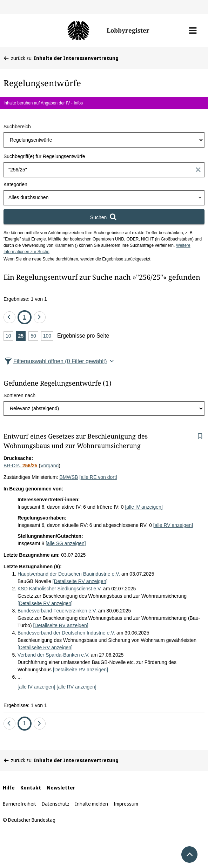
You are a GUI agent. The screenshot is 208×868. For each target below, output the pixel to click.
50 (34, 336)
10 (9, 336)
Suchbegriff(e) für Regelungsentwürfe (44, 156)
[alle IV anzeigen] (144, 507)
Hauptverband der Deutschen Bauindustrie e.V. (69, 574)
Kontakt (31, 788)
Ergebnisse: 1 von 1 (25, 299)
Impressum (126, 804)
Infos (78, 103)
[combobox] (104, 198)
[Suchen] (104, 217)
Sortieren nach (19, 395)
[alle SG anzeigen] (66, 543)
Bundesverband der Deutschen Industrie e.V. (66, 633)
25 (22, 336)
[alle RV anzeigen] (173, 525)
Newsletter (61, 788)
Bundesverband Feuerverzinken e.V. (57, 611)
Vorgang (49, 466)
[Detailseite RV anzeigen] (80, 581)
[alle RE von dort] (98, 477)
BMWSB (69, 477)
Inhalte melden (92, 804)
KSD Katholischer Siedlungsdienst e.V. (60, 589)
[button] (193, 30)
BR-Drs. (21, 466)
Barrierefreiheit (19, 804)
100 (48, 336)
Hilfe (9, 788)
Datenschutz (56, 804)
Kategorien (15, 184)
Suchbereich (17, 127)
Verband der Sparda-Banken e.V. (53, 655)
